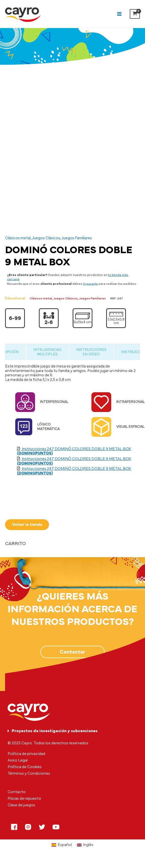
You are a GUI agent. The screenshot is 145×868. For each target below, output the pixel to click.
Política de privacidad (26, 754)
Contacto (17, 792)
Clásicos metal (18, 238)
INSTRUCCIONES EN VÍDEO (92, 352)
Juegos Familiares (77, 238)
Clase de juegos (21, 805)
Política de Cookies (25, 767)
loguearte (90, 284)
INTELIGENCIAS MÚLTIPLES (47, 352)
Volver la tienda (27, 525)
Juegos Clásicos (46, 238)
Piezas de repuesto (24, 799)
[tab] (47, 352)
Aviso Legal (18, 760)
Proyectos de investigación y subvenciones (55, 731)
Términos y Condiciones (29, 774)
